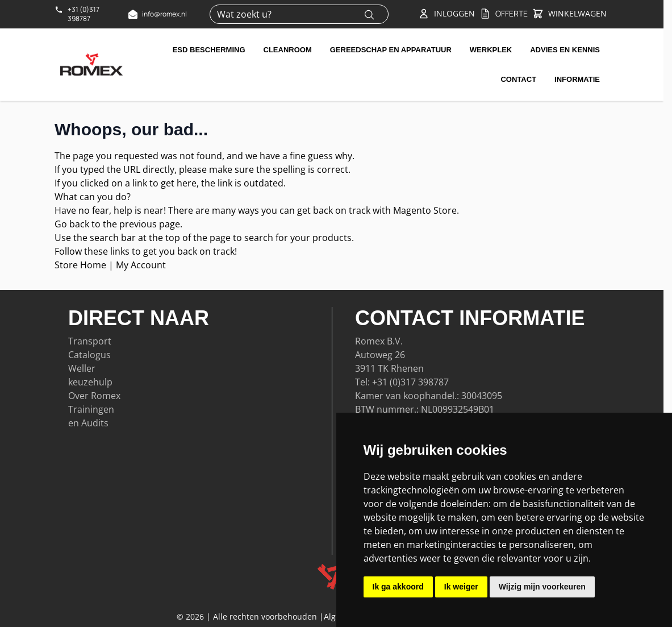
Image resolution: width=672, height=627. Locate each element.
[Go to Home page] (91, 64)
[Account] (446, 14)
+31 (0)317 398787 (410, 382)
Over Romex (94, 396)
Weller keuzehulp (90, 375)
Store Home (80, 265)
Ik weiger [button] (461, 587)
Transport (90, 341)
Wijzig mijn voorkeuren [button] (542, 587)
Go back (72, 224)
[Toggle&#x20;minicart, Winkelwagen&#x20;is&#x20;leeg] (569, 14)
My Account (141, 265)
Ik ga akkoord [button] (398, 587)
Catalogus (89, 355)
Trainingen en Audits (91, 416)
